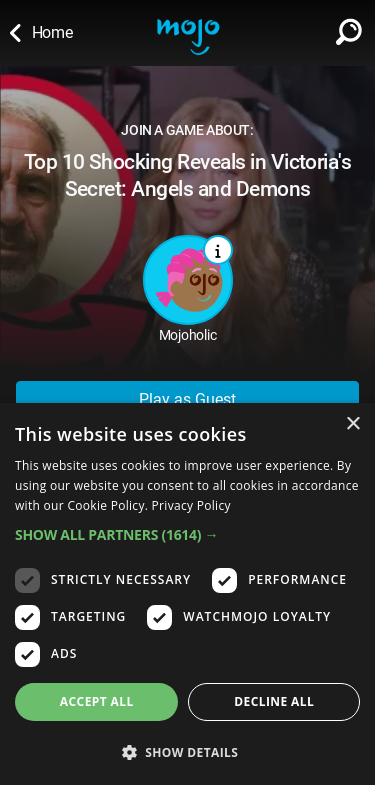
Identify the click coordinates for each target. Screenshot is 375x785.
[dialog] (187, 594)
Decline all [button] (274, 701)
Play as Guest (187, 399)
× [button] (352, 424)
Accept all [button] (97, 701)
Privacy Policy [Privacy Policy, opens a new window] (191, 505)
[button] (187, 534)
